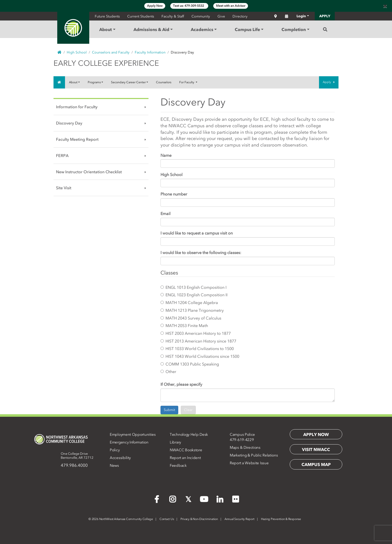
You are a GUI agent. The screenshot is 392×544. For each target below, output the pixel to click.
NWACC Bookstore (186, 450)
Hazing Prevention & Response (281, 519)
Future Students (107, 16)
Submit (169, 410)
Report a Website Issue (249, 463)
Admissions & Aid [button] (151, 29)
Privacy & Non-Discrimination (199, 519)
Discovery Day (69, 123)
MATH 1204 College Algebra (189, 302)
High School (77, 52)
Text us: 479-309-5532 (189, 6)
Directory (240, 16)
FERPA (62, 155)
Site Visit (64, 188)
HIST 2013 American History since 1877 (198, 341)
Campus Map (316, 464)
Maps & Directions (245, 447)
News (114, 465)
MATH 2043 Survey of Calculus (191, 318)
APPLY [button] (325, 16)
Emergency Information (129, 442)
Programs (94, 82)
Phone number (174, 194)
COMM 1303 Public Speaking (190, 364)
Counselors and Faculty (111, 52)
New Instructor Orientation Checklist (89, 172)
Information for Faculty (77, 107)
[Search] (325, 29)
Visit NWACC (316, 449)
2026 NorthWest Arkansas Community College (121, 519)
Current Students (141, 16)
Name (166, 155)
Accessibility (120, 458)
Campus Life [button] (247, 29)
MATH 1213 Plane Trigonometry (192, 310)
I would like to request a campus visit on (197, 233)
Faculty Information (150, 52)
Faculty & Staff (173, 16)
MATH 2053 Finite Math (184, 325)
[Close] (385, 6)
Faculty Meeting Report (77, 139)
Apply (329, 82)
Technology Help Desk (189, 434)
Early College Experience (106, 63)
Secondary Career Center (128, 82)
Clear (188, 410)
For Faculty (187, 82)
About (73, 82)
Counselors (164, 82)
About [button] (105, 29)
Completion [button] (294, 29)
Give (221, 16)
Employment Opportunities (133, 434)
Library (175, 442)
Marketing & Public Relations (254, 455)
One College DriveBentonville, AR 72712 (77, 456)
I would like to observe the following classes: (201, 252)
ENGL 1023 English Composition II (194, 295)
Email (165, 213)
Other (168, 371)
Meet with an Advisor (231, 6)
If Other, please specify (181, 384)
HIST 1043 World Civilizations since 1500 (200, 356)
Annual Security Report (239, 519)
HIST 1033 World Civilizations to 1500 (197, 348)
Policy (115, 450)
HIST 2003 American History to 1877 (196, 333)
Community (201, 16)
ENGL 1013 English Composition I (193, 287)
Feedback (178, 465)
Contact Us (167, 519)
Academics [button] (202, 29)
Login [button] (301, 16)
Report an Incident (185, 458)
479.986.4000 (74, 465)
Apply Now (155, 6)
